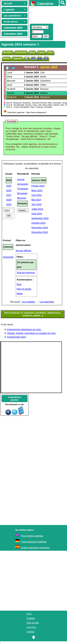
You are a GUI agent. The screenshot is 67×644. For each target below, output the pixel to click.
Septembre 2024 (40, 218)
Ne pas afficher (23, 251)
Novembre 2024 (40, 228)
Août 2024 (37, 214)
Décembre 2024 (40, 232)
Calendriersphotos (15, 399)
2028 (9, 200)
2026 (9, 190)
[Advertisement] (46, 14)
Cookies (31, 618)
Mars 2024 (37, 190)
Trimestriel (23, 189)
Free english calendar (32, 536)
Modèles (8, 52)
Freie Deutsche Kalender (34, 542)
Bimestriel (22, 193)
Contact (31, 632)
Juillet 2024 (37, 209)
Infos (50, 52)
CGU (29, 614)
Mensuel (22, 198)
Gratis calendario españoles (35, 548)
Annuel (21, 179)
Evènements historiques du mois (24, 329)
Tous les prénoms (26, 272)
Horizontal (8, 257)
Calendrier (21, 52)
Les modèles (28, 302)
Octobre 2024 (39, 223)
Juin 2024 (36, 204)
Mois (32, 52)
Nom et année (24, 289)
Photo (7, 58)
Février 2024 (38, 186)
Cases (41, 52)
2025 (9, 186)
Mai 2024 (36, 200)
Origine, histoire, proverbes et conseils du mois (32, 333)
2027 (9, 195)
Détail (20, 294)
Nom (19, 284)
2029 (9, 204)
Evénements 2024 (17, 337)
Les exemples (47, 302)
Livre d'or (31, 627)
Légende (17, 58)
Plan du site (33, 623)
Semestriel (23, 184)
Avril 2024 (37, 195)
